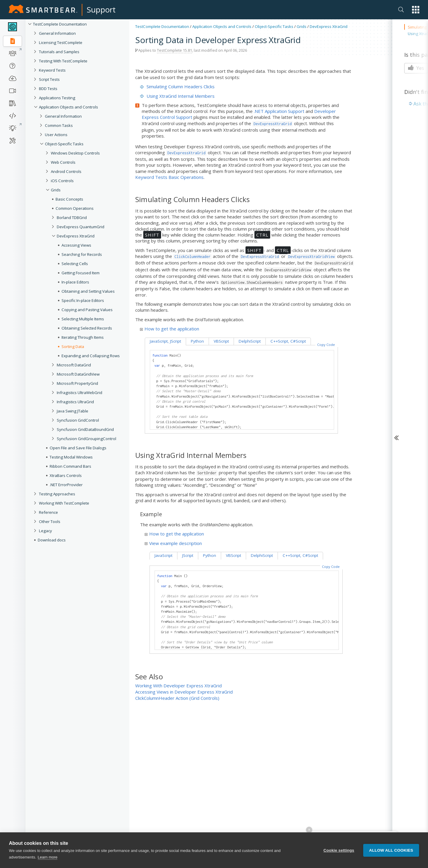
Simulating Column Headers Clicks (177, 86)
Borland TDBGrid (72, 218)
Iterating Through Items (83, 337)
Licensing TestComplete (61, 42)
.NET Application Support (279, 111)
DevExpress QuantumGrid (81, 227)
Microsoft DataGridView (78, 374)
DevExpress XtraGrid (76, 236)
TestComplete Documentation (60, 24)
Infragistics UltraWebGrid (80, 393)
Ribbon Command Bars (70, 466)
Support (101, 10)
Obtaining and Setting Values (88, 291)
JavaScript (163, 555)
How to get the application (170, 329)
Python (197, 341)
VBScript (221, 341)
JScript (188, 555)
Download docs (52, 540)
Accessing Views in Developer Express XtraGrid (184, 692)
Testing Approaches (57, 494)
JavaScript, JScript (165, 341)
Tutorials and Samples (59, 52)
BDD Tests (48, 89)
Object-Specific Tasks (64, 144)
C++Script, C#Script (288, 341)
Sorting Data (73, 346)
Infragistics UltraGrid (75, 402)
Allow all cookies (391, 860)
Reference (48, 512)
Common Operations (75, 208)
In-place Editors (75, 282)
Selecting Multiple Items (83, 319)
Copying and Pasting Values (87, 310)
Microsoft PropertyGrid (77, 383)
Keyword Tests (52, 70)
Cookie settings (339, 860)
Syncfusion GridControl (78, 420)
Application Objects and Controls (69, 107)
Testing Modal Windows (71, 457)
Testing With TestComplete (63, 61)
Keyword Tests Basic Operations (169, 177)
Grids (56, 190)
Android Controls (66, 171)
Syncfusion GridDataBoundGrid (85, 429)
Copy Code (326, 345)
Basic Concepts (69, 199)
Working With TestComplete (64, 503)
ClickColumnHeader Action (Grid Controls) (177, 698)
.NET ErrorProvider (66, 485)
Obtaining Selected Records (87, 328)
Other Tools (50, 522)
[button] (416, 10)
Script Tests (49, 79)
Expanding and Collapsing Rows (91, 356)
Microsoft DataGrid (74, 365)
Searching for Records (82, 254)
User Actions (56, 135)
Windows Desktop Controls (75, 153)
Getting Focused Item (81, 273)
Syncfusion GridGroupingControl (86, 439)
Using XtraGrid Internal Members (177, 96)
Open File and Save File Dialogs (78, 448)
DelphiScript (250, 341)
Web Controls (63, 162)
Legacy (45, 531)
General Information (57, 33)
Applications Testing (57, 98)
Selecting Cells (75, 264)
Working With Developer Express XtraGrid (178, 686)
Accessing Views (76, 245)
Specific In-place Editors (83, 300)
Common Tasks (59, 125)
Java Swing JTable (73, 411)
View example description (173, 543)
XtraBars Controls (66, 475)
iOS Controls (62, 181)
